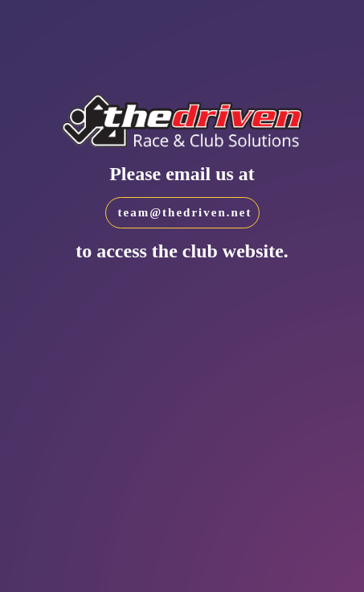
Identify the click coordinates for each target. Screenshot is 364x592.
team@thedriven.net (185, 212)
